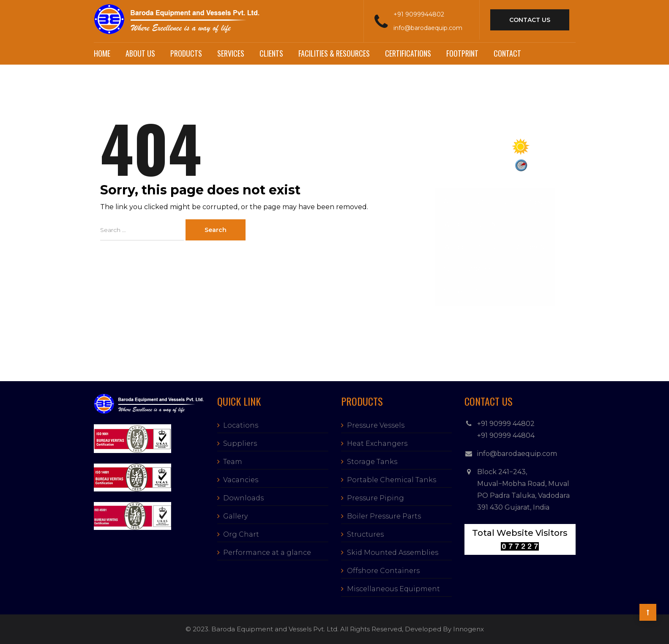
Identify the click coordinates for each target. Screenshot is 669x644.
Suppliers (240, 443)
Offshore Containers (383, 571)
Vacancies (241, 480)
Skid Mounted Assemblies (393, 553)
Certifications (408, 53)
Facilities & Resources (334, 53)
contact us (530, 20)
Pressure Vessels (376, 425)
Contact (507, 53)
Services (231, 53)
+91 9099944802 (419, 14)
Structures (365, 534)
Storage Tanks (372, 462)
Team (233, 462)
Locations (241, 425)
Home (102, 53)
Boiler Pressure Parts (384, 516)
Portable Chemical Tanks (392, 480)
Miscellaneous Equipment (393, 589)
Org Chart (241, 534)
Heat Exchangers (377, 443)
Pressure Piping (375, 498)
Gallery (235, 516)
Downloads (243, 498)
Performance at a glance (267, 553)
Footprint (462, 53)
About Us (140, 53)
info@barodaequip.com (428, 28)
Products (186, 53)
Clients (271, 53)
